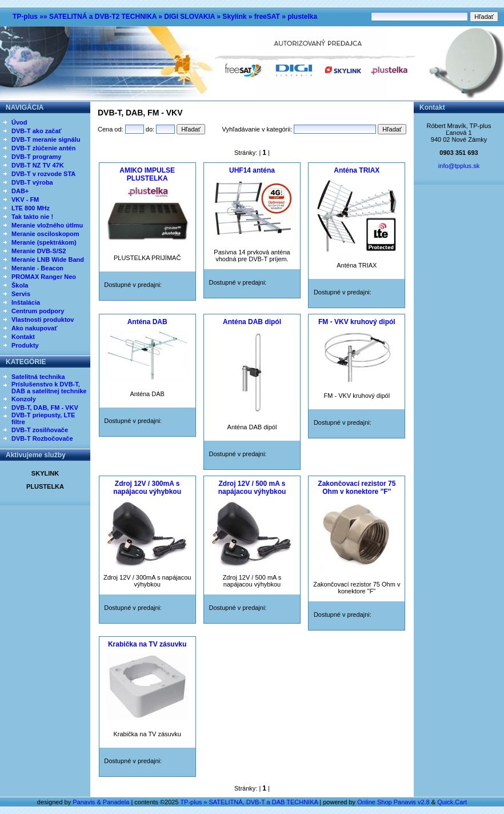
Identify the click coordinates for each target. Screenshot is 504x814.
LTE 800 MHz (31, 208)
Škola (20, 285)
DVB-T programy (36, 157)
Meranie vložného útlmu (47, 225)
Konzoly (24, 399)
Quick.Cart (452, 802)
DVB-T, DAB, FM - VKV (45, 408)
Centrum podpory (38, 311)
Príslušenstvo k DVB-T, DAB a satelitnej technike (49, 388)
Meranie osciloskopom (45, 234)
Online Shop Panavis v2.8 (393, 802)
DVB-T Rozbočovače (42, 438)
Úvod (19, 122)
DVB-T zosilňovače (40, 430)
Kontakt (23, 337)
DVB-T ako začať (37, 131)
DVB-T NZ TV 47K (38, 165)
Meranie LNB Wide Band (48, 260)
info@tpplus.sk (459, 166)
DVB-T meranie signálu (46, 139)
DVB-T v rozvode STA (43, 174)
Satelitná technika (38, 377)
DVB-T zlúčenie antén (43, 148)
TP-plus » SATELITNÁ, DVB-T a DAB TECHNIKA (249, 802)
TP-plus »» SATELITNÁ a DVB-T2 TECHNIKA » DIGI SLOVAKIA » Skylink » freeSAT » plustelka (165, 17)
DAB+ (20, 191)
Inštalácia (26, 302)
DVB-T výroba (32, 182)
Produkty (25, 345)
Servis (21, 294)
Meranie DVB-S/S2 (39, 251)
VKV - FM (25, 199)
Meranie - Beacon (37, 268)
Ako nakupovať (34, 328)
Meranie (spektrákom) (44, 242)
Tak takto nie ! (32, 217)
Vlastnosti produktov (43, 320)
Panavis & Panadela (102, 802)
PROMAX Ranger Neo (44, 277)
